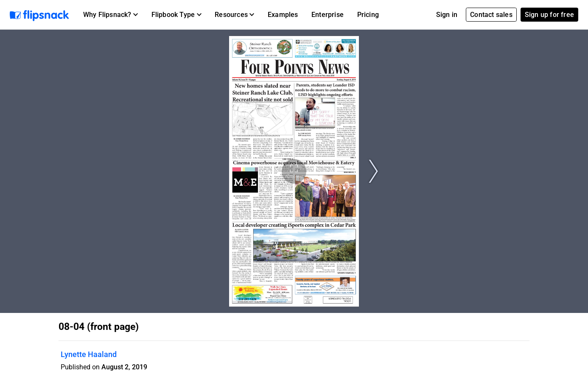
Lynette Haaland (89, 354)
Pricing (368, 15)
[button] (111, 15)
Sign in (447, 15)
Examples (283, 15)
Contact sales (491, 15)
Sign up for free (549, 15)
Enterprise (328, 15)
